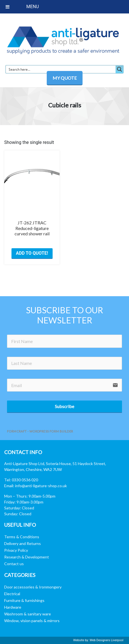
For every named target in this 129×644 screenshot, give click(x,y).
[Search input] (61, 69)
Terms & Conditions (22, 537)
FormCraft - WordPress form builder (40, 431)
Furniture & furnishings (24, 600)
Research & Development (27, 557)
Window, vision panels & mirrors (32, 621)
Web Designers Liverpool (106, 640)
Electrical (12, 594)
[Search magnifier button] (119, 69)
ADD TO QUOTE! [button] (32, 253)
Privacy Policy (16, 550)
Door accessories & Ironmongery (33, 587)
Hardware (13, 607)
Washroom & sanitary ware (28, 614)
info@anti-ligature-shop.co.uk (41, 486)
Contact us (14, 564)
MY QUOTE (65, 78)
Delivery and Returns (23, 543)
